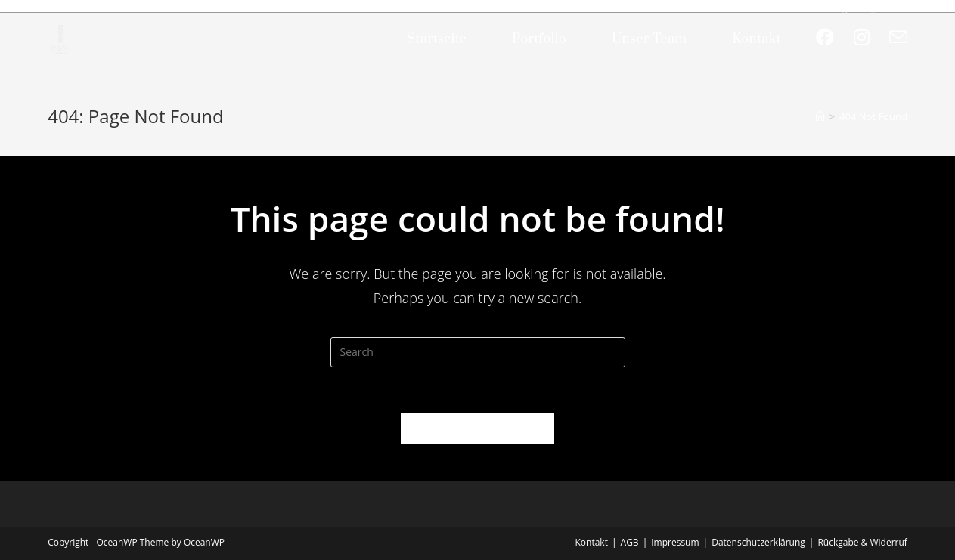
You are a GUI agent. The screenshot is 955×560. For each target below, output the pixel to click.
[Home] (820, 116)
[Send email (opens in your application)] (898, 37)
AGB (630, 542)
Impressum (675, 542)
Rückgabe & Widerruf (862, 542)
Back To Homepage (477, 428)
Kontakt (592, 542)
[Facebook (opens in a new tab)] (825, 37)
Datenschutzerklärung (758, 542)
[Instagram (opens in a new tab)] (862, 37)
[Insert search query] (478, 352)
